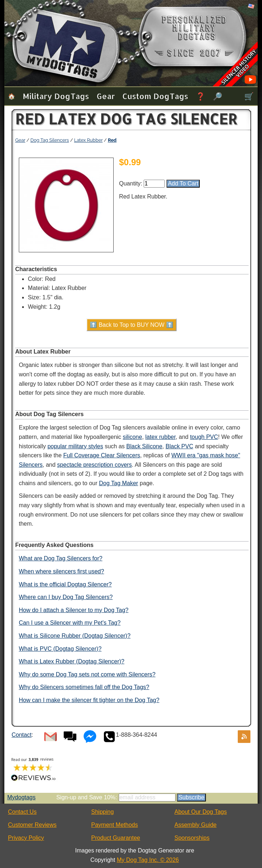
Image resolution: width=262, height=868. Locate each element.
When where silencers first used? (62, 571)
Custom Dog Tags (155, 96)
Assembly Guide (196, 825)
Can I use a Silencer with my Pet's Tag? (70, 623)
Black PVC (179, 446)
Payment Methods (115, 825)
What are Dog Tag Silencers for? (61, 558)
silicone (132, 437)
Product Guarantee (116, 838)
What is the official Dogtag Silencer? (65, 584)
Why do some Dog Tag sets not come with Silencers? (87, 674)
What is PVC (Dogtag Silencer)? (60, 649)
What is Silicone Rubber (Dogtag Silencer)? (75, 636)
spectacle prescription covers (94, 465)
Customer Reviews (32, 825)
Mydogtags (21, 797)
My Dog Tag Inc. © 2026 (148, 860)
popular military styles (75, 446)
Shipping (102, 812)
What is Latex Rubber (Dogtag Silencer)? (72, 661)
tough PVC (204, 437)
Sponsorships (192, 838)
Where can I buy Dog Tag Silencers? (66, 597)
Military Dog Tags (56, 96)
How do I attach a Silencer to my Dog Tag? (74, 610)
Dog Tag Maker (118, 483)
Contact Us (22, 812)
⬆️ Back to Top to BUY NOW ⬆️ (132, 325)
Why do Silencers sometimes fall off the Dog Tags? (84, 687)
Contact (22, 735)
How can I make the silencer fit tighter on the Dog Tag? (89, 700)
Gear (106, 96)
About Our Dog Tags (201, 812)
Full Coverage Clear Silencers (102, 455)
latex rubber (161, 437)
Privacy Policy (26, 838)
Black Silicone (144, 446)
